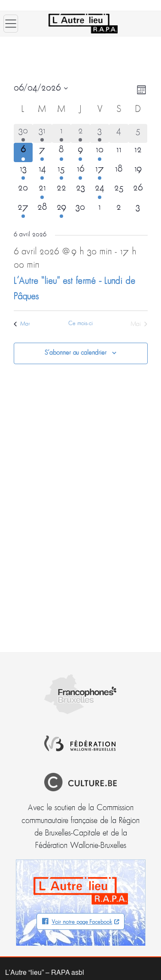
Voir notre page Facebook (82, 922)
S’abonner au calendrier (76, 353)
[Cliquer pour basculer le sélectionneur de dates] (41, 88)
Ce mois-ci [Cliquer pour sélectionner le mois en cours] (80, 324)
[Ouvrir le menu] (11, 24)
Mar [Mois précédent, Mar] (22, 324)
